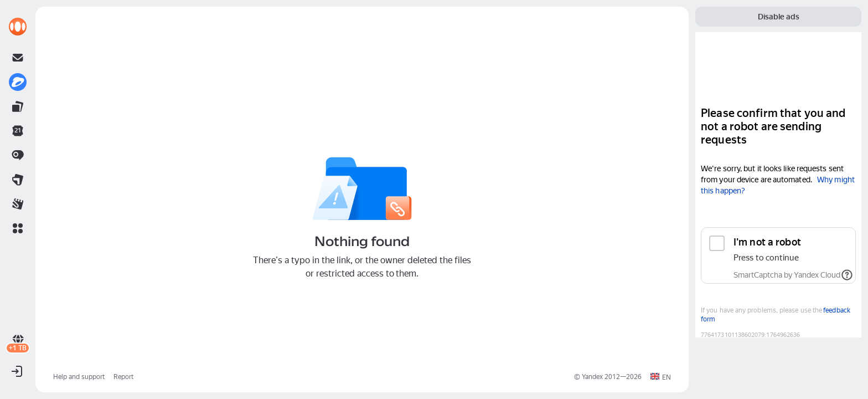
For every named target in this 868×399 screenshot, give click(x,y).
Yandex (592, 377)
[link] (18, 27)
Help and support (79, 377)
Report (123, 377)
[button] (18, 228)
